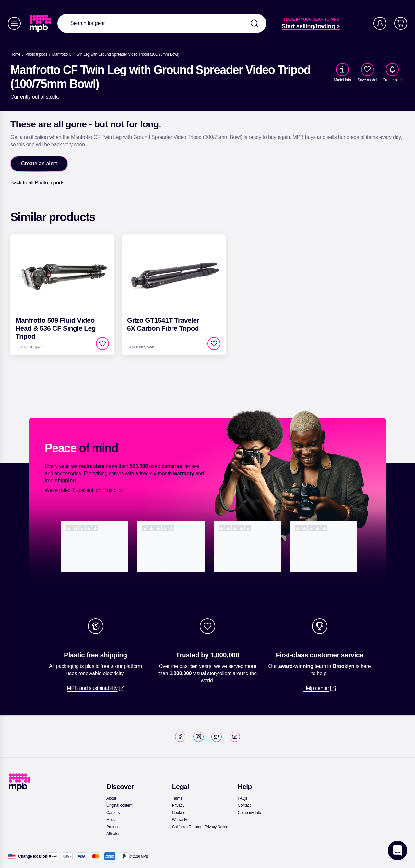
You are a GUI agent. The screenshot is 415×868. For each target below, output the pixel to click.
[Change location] (33, 856)
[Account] (380, 23)
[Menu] (14, 23)
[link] (41, 23)
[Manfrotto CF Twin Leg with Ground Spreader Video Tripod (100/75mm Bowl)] (116, 54)
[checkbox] (367, 69)
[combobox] (162, 23)
